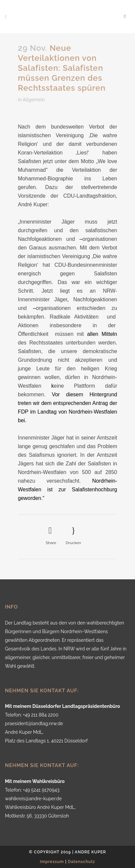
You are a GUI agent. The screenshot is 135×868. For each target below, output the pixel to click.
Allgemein (34, 100)
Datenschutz (81, 862)
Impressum (52, 862)
